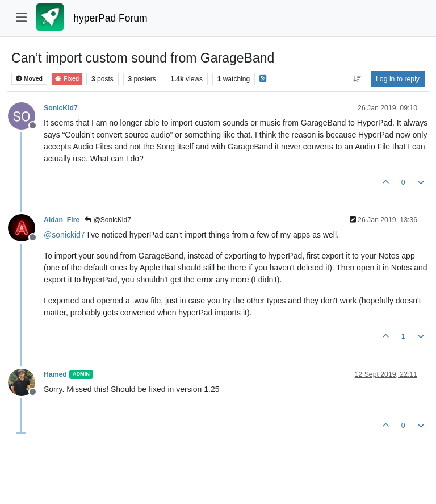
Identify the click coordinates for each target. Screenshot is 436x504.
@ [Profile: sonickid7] (64, 235)
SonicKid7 (61, 108)
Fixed (67, 79)
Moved (29, 79)
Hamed (55, 374)
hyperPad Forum (110, 18)
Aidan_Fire (62, 220)
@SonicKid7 (108, 220)
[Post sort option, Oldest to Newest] (357, 79)
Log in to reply (398, 79)
